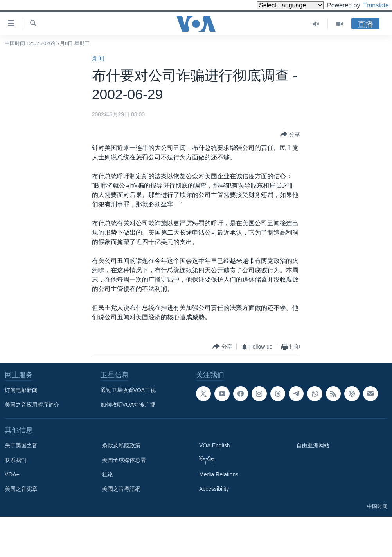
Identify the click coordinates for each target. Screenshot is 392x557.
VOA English (215, 445)
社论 (108, 474)
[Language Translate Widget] (277, 5)
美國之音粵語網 (121, 489)
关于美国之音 (21, 445)
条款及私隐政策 (121, 445)
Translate (369, 5)
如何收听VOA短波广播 (128, 405)
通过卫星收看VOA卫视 (128, 390)
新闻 (98, 59)
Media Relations (219, 474)
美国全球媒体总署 (124, 460)
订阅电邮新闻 (21, 390)
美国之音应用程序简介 (32, 405)
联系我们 (16, 460)
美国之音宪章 (21, 489)
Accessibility (214, 489)
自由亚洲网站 (313, 445)
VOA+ (12, 474)
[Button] (290, 135)
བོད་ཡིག (207, 460)
